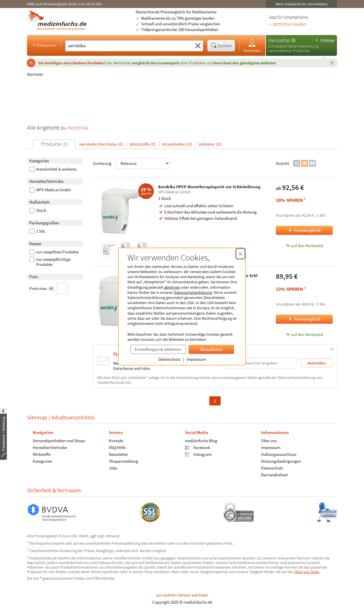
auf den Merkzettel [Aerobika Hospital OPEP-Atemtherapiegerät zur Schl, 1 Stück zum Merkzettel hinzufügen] (304, 334)
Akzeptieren (211, 349)
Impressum (196, 359)
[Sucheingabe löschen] (198, 46)
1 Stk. (38, 231)
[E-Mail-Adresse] (260, 363)
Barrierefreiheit (274, 474)
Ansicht (282, 163)
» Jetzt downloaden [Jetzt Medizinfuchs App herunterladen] (288, 24)
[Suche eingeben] (129, 46)
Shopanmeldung (124, 461)
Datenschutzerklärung (193, 292)
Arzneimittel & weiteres (53, 169)
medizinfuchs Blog (201, 440)
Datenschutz (169, 359)
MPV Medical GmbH (50, 190)
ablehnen (172, 287)
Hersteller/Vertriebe (50, 447)
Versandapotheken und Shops (59, 440)
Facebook (197, 447)
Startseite (35, 74)
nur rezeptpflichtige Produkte (50, 262)
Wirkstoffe (42, 454)
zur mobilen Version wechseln (182, 595)
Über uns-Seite (307, 572)
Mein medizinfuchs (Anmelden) (302, 4)
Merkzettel (279, 40)
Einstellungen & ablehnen (158, 349)
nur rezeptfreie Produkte (54, 252)
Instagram (198, 454)
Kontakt (116, 440)
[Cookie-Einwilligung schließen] (240, 254)
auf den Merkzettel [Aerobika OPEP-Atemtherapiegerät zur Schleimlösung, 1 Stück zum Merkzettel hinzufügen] (304, 246)
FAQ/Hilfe (117, 447)
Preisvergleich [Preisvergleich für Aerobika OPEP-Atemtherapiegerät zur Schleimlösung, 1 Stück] (304, 230)
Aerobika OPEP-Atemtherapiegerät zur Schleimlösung (209, 187)
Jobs (113, 468)
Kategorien (44, 45)
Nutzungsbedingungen (281, 461)
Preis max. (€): (48, 288)
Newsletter (118, 454)
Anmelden (252, 46)
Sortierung (131, 163)
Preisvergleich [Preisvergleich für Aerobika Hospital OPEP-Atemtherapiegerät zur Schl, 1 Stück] (304, 319)
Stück (38, 210)
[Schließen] (332, 63)
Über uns (269, 440)
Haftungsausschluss (279, 454)
